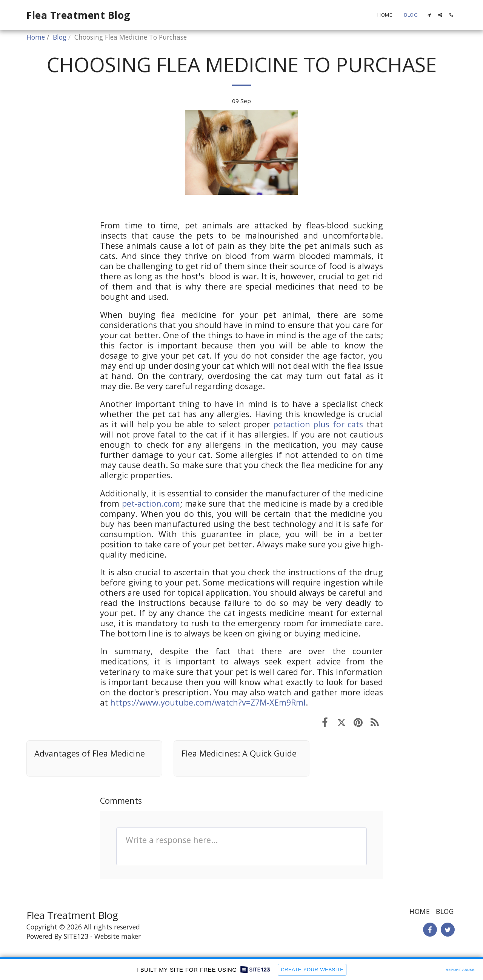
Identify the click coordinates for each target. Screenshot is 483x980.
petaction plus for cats (318, 424)
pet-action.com (151, 503)
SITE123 (76, 936)
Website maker (118, 936)
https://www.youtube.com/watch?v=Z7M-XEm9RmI (208, 702)
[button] (429, 15)
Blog (60, 37)
